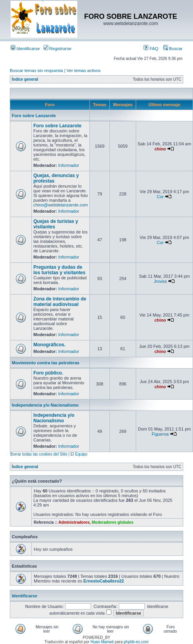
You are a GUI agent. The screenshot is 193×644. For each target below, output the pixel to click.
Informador (69, 165)
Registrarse (57, 49)
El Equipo (79, 454)
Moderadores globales (113, 522)
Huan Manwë (102, 642)
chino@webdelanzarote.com (61, 205)
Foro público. (48, 373)
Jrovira (160, 281)
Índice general (25, 79)
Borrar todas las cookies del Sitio (39, 454)
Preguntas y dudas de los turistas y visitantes (59, 270)
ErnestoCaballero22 (104, 581)
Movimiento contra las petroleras (46, 363)
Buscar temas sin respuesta (36, 71)
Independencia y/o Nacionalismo (45, 405)
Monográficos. (49, 345)
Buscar (173, 49)
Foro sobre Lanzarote (34, 116)
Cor (160, 197)
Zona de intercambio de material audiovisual (60, 302)
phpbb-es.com (136, 642)
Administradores (74, 522)
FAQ (151, 49)
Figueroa (160, 434)
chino (160, 149)
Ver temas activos (84, 71)
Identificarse (25, 49)
